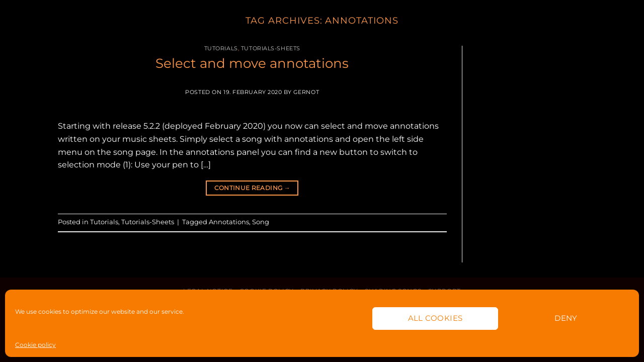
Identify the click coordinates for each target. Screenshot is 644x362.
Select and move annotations (252, 63)
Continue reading (253, 188)
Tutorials (221, 48)
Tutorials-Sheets (271, 48)
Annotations (229, 222)
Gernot (306, 92)
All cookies (435, 318)
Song (261, 222)
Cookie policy (35, 345)
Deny (566, 318)
